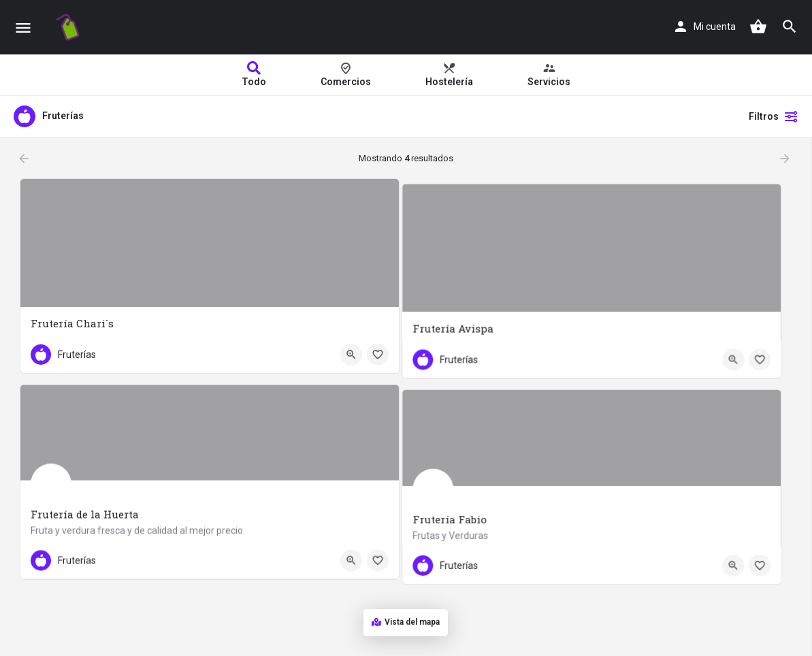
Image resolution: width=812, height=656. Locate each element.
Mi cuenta (715, 27)
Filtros (774, 116)
